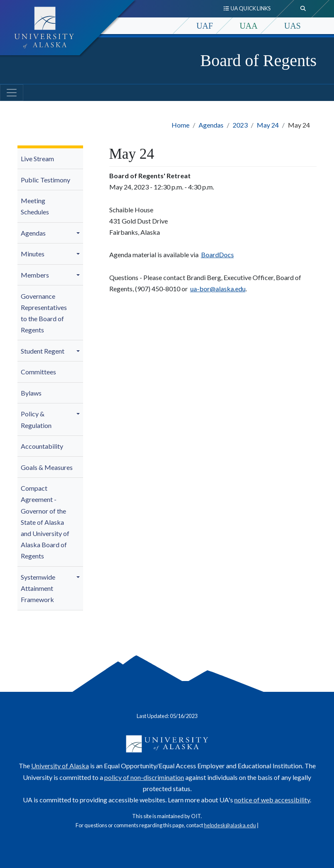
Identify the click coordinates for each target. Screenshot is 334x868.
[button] (79, 233)
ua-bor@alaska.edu (218, 289)
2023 (240, 125)
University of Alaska (60, 766)
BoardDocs (217, 254)
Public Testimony (45, 180)
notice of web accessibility (272, 800)
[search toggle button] (303, 9)
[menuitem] (50, 159)
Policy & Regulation (36, 419)
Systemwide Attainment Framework (38, 588)
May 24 (268, 125)
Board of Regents (258, 60)
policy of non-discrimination (144, 777)
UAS (292, 26)
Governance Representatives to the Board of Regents (44, 313)
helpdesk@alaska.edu (230, 825)
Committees (38, 372)
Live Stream (37, 159)
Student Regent (43, 351)
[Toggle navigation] (12, 93)
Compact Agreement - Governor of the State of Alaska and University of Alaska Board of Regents (45, 522)
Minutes (33, 254)
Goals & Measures (47, 467)
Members (35, 275)
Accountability (42, 446)
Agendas (211, 125)
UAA (249, 26)
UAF (205, 26)
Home (181, 125)
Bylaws (31, 393)
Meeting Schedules (35, 206)
